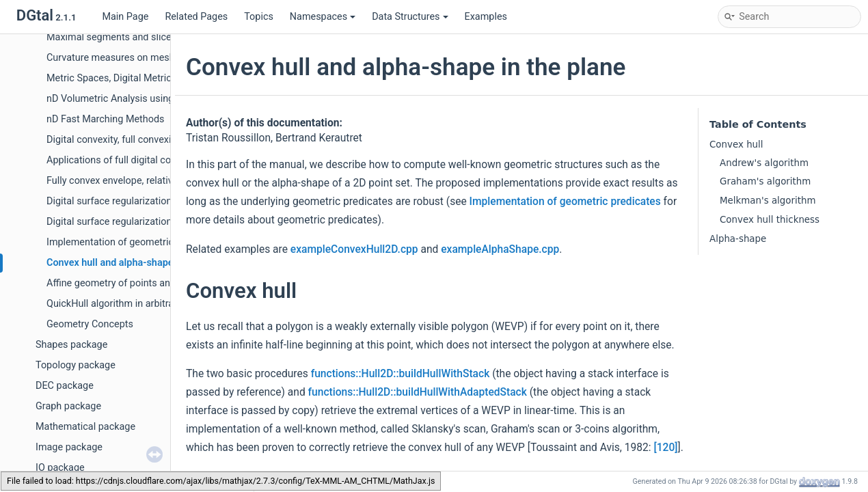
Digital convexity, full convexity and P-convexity (148, 140)
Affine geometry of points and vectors (128, 283)
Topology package (76, 365)
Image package (69, 447)
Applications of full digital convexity (124, 160)
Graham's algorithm (765, 181)
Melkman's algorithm (768, 201)
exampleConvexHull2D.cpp (354, 249)
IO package (60, 468)
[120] (665, 448)
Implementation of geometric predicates (134, 242)
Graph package (68, 406)
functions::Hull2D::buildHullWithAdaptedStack (418, 392)
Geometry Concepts (90, 324)
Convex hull (736, 145)
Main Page (125, 17)
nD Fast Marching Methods (105, 119)
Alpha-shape (738, 239)
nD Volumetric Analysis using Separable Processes (157, 99)
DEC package (65, 386)
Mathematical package (85, 427)
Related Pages (196, 17)
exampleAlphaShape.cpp (500, 249)
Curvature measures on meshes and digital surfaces (160, 58)
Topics (259, 17)
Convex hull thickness (770, 220)
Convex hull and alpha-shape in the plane (137, 263)
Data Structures (410, 17)
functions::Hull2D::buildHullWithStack (401, 374)
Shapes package (71, 345)
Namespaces (323, 17)
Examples (486, 17)
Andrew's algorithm (764, 163)
